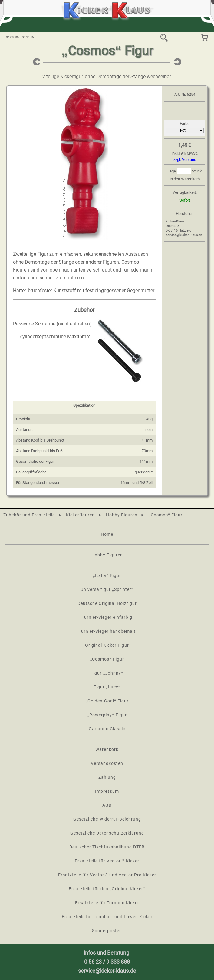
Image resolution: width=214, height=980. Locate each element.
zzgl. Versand (185, 160)
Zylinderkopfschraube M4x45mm (55, 337)
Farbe (185, 123)
